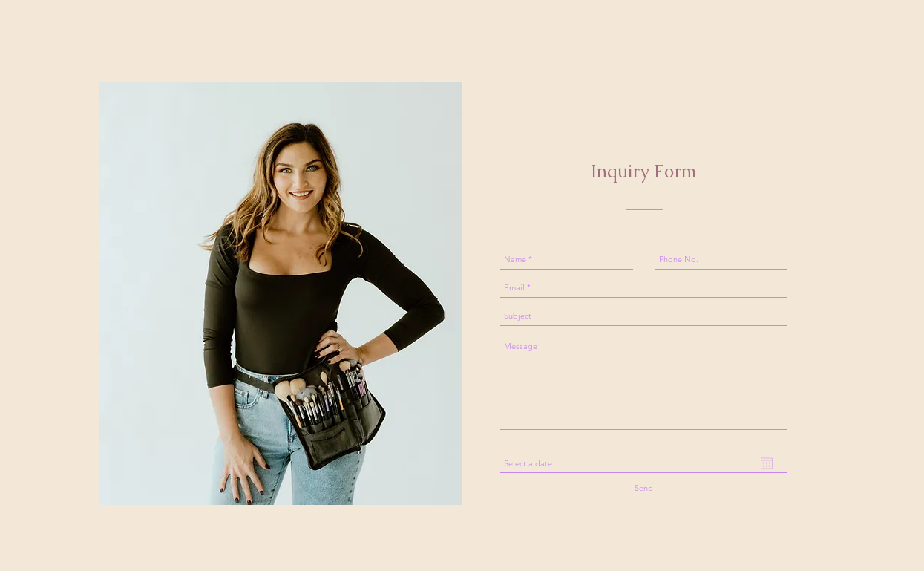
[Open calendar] (767, 463)
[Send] (644, 488)
